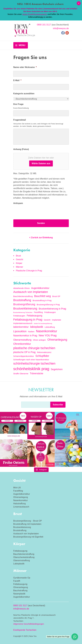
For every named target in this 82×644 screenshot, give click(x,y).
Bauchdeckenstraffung (24, 554)
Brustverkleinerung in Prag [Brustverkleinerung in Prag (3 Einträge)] (52, 309)
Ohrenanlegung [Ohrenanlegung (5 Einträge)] (57, 340)
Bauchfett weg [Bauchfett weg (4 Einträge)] (43, 296)
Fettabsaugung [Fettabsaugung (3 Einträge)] (34, 316)
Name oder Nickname (25, 67)
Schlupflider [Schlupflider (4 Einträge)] (42, 356)
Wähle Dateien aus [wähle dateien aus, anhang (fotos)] (41, 163)
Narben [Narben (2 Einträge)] (31, 332)
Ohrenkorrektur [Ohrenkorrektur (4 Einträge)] (22, 344)
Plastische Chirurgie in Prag (29, 271)
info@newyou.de (61, 28)
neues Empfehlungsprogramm (35, 14)
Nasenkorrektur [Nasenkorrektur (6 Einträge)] (47, 331)
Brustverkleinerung (22, 527)
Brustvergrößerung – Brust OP (28, 521)
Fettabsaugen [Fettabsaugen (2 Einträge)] (19, 316)
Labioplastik (19, 564)
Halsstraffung (20, 504)
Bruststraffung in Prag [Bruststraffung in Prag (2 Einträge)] (42, 300)
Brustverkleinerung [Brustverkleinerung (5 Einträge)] (25, 309)
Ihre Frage (18, 104)
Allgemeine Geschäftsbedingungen (29, 624)
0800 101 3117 (44, 25)
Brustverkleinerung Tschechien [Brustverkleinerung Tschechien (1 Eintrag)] (23, 312)
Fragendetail (20, 120)
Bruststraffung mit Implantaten (27, 524)
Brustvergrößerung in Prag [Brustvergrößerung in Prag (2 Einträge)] (48, 305)
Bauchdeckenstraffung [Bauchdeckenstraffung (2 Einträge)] (23, 296)
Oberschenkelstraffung (24, 557)
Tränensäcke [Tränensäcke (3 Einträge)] (37, 373)
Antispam (18, 203)
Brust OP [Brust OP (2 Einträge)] (56, 296)
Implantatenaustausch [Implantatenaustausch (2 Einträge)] (23, 323)
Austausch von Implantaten (26, 534)
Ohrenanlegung (21, 497)
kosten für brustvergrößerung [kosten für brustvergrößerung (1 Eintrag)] (43, 323)
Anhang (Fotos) (21, 149)
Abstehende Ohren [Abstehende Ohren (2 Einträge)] (22, 288)
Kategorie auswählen (24, 94)
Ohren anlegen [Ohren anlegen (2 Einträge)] (39, 340)
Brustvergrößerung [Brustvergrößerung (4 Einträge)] (24, 304)
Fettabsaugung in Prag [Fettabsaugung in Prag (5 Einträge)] (28, 320)
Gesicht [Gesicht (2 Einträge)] (47, 320)
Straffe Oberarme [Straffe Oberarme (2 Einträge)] (21, 374)
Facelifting (18, 491)
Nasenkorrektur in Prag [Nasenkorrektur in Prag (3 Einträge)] (25, 336)
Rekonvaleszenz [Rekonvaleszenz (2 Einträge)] (44, 352)
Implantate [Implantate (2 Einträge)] (56, 320)
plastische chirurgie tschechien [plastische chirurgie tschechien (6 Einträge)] (34, 348)
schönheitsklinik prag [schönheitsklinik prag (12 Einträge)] (31, 369)
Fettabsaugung (20, 551)
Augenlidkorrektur (22, 494)
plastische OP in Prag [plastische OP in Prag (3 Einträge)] (24, 352)
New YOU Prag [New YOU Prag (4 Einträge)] (48, 335)
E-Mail (17, 80)
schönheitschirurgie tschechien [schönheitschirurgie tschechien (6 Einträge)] (34, 363)
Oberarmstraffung (22, 560)
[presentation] (33, 212)
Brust (18, 256)
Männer (20, 267)
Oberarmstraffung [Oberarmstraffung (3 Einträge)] (22, 340)
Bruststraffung (20, 530)
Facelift (17, 581)
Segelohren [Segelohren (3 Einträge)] (57, 369)
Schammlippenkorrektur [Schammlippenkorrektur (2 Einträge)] (24, 356)
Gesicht (20, 259)
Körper (19, 263)
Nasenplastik (19, 594)
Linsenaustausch (21, 507)
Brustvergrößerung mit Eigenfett (28, 537)
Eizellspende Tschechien (25, 630)
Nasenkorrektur (21, 500)
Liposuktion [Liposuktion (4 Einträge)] (20, 331)
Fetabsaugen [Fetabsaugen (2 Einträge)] (50, 312)
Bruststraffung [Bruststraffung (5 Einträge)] (22, 300)
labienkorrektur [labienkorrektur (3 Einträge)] (21, 327)
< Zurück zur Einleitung (41, 238)
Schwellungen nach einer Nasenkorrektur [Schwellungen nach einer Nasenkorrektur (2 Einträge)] (31, 360)
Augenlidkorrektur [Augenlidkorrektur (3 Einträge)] (40, 288)
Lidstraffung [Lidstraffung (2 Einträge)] (50, 327)
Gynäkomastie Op (22, 578)
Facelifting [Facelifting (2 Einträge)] (38, 312)
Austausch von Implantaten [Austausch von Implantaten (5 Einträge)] (31, 292)
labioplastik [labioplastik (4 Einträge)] (37, 327)
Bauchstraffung (20, 590)
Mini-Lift (17, 488)
